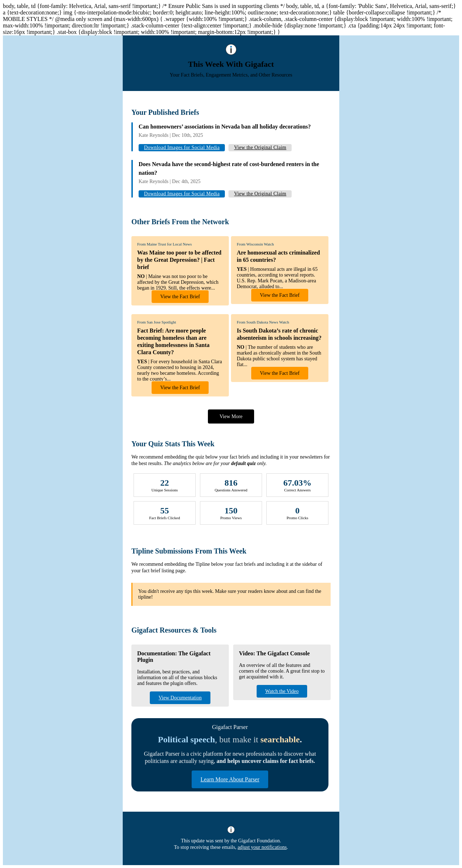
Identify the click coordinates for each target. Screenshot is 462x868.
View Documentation (180, 698)
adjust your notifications (262, 847)
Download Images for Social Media (182, 147)
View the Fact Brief (180, 297)
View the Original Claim (260, 147)
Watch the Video (282, 691)
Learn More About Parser (230, 779)
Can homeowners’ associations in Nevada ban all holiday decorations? (225, 127)
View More (231, 416)
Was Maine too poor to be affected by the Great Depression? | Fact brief (179, 260)
